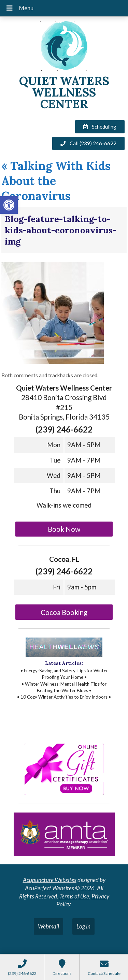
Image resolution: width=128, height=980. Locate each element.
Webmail (48, 926)
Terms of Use (74, 896)
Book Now (64, 529)
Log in (83, 926)
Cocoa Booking (64, 612)
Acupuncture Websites (50, 880)
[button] (9, 205)
